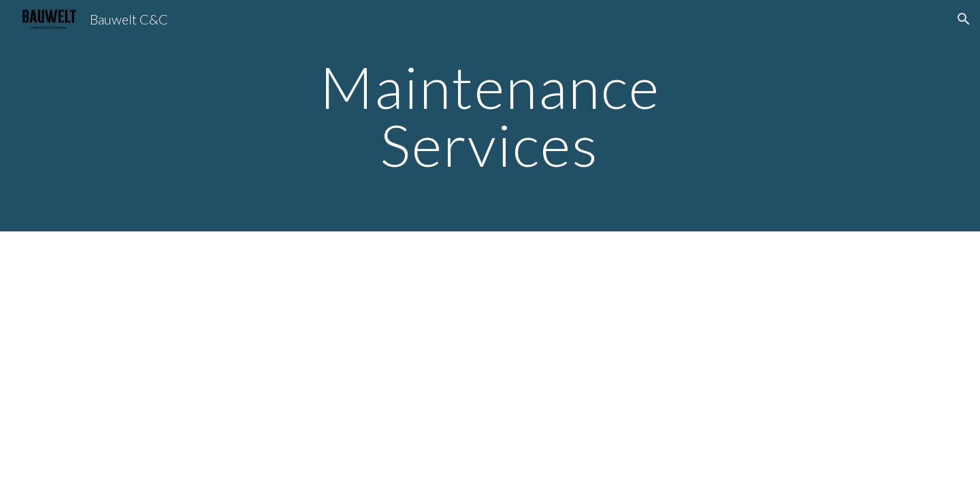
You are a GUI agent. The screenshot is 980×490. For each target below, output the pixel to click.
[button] (964, 19)
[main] (490, 116)
